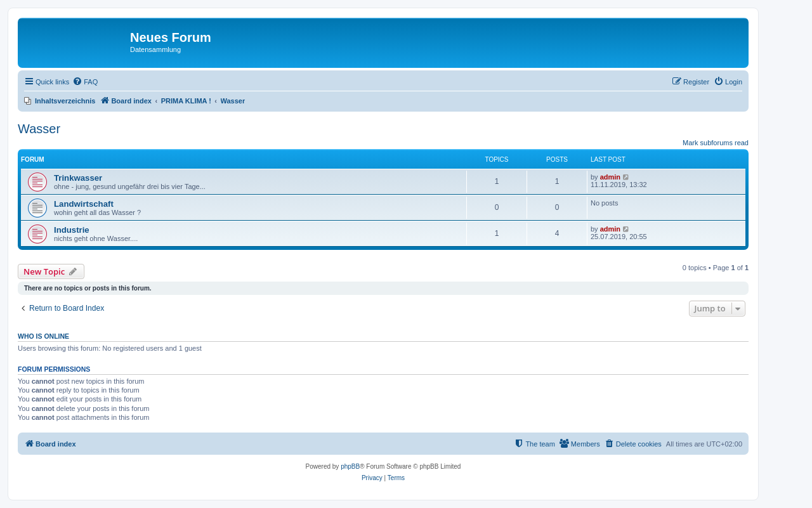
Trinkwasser (78, 178)
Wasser (39, 129)
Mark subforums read (716, 143)
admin (610, 177)
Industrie (72, 230)
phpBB (350, 466)
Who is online (43, 336)
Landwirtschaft (84, 204)
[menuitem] (85, 82)
